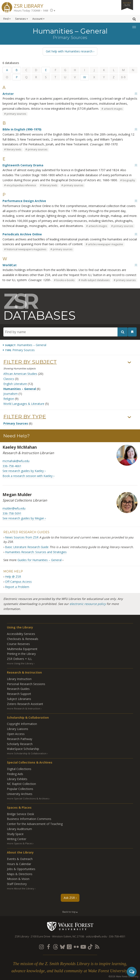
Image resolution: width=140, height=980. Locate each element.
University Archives (20, 794)
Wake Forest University (70, 926)
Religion (9, 399)
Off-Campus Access (18, 582)
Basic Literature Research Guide (27, 547)
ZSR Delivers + (19, 659)
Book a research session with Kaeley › (28, 476)
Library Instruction (19, 679)
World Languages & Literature (24, 404)
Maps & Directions (20, 874)
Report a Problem (17, 587)
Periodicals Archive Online (22, 234)
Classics (9, 379)
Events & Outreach (20, 859)
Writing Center (17, 839)
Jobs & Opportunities (21, 869)
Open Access (16, 734)
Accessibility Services (21, 634)
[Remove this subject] (24, 345)
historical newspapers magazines (26, 249)
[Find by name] (65, 332)
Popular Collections (20, 789)
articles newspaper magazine (106, 244)
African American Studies (20, 374)
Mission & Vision (18, 879)
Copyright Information (22, 724)
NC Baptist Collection (21, 784)
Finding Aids (15, 774)
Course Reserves (18, 644)
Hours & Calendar (19, 864)
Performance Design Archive (24, 201)
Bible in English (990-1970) (22, 129)
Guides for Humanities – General (40, 560)
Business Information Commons (29, 819)
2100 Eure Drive (40, 936)
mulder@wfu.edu (14, 508)
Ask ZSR (69, 898)
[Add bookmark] (136, 94)
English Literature (15, 384)
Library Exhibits (17, 779)
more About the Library (20, 888)
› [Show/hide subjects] (129, 363)
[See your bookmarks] (132, 332)
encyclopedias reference (21, 185)
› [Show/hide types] (129, 417)
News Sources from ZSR (22, 537)
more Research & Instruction (24, 708)
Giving (127, 4)
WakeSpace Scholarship (23, 749)
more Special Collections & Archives (28, 798)
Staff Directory (17, 884)
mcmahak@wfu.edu (16, 461)
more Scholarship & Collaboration (27, 753)
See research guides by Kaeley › (24, 471)
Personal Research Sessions (26, 684)
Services (20, 19)
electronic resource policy (88, 604)
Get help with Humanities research (69, 51)
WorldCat (10, 265)
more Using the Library (20, 663)
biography (129, 180)
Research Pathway (20, 739)
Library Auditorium (19, 829)
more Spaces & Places (20, 843)
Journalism (11, 394)
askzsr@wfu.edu (96, 936)
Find (6, 19)
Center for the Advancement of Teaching (35, 824)
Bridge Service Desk (20, 814)
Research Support (19, 694)
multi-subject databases (95, 280)
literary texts (14, 149)
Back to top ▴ (70, 912)
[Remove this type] (19, 350)
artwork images (113, 109)
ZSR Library (29, 5)
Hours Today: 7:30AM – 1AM (31, 11)
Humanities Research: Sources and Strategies (36, 552)
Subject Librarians (19, 699)
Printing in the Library (21, 654)
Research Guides (18, 689)
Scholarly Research (20, 744)
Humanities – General (20, 389)
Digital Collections (19, 769)
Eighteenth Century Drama (23, 165)
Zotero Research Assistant (25, 704)
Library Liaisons (18, 729)
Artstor (8, 94)
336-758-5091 (12, 513)
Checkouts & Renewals (23, 639)
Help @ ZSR (13, 577)
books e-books (65, 280)
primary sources (16, 114)
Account (37, 19)
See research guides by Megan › (24, 518)
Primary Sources (16, 423)
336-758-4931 (117, 936)
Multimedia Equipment (22, 649)
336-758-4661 (12, 466)
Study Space (15, 834)
